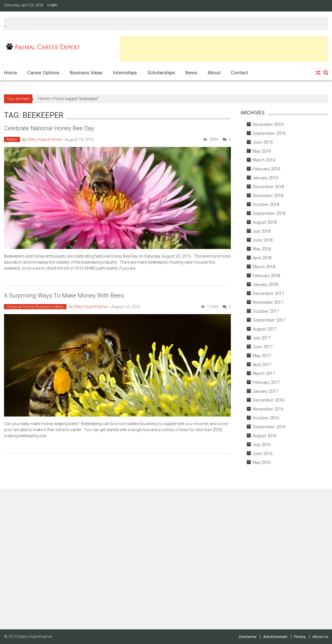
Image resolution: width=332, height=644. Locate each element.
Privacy (300, 637)
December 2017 (268, 293)
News (191, 73)
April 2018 (262, 258)
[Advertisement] (224, 49)
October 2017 (266, 311)
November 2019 (268, 124)
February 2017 (266, 382)
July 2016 (262, 445)
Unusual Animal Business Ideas (35, 307)
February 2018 (266, 276)
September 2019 (269, 133)
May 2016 (262, 462)
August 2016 (265, 436)
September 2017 (269, 320)
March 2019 (264, 160)
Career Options (43, 73)
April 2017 (262, 365)
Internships (125, 73)
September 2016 (269, 427)
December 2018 (268, 187)
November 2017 (268, 302)
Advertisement (275, 637)
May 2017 (262, 356)
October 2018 (266, 205)
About (214, 73)
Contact (239, 73)
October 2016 (266, 418)
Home (10, 73)
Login (52, 5)
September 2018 (269, 213)
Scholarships (161, 73)
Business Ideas (86, 73)
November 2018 (268, 196)
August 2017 (265, 329)
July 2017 (262, 338)
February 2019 (266, 169)
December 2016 (268, 400)
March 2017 (264, 373)
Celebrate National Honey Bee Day (49, 128)
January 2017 (265, 391)
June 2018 (263, 240)
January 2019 (265, 178)
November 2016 (268, 409)
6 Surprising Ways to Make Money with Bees (64, 295)
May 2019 (262, 151)
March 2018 (264, 267)
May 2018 (262, 249)
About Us (320, 637)
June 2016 (263, 454)
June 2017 (263, 347)
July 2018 (262, 231)
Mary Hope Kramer (45, 139)
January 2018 (265, 285)
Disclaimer (248, 637)
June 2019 (263, 142)
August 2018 (265, 222)
